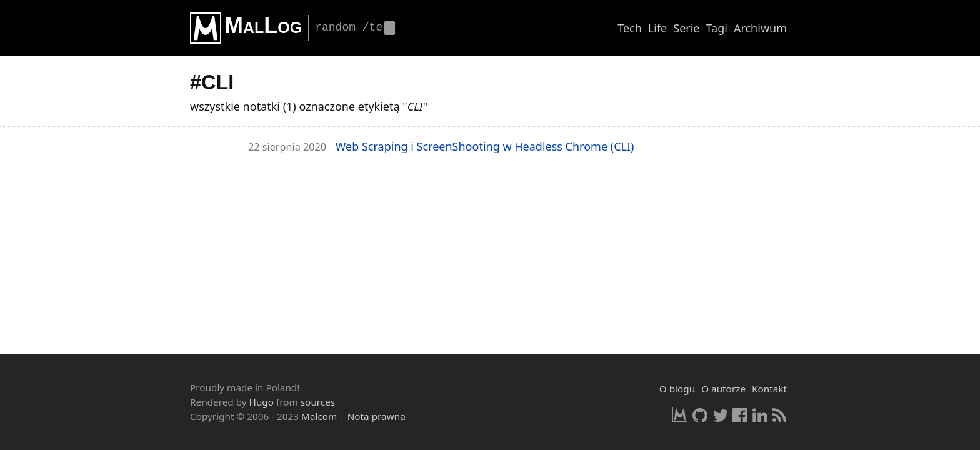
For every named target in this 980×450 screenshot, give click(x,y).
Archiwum (760, 28)
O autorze (723, 389)
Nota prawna (377, 416)
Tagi (717, 28)
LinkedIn (760, 414)
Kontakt (769, 389)
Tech (630, 28)
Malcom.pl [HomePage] (680, 414)
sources (318, 402)
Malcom (319, 416)
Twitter (720, 414)
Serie (686, 28)
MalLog (263, 25)
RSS (780, 414)
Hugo (262, 402)
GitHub (700, 414)
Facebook (740, 414)
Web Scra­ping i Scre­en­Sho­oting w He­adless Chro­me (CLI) (485, 146)
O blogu (677, 389)
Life (657, 28)
